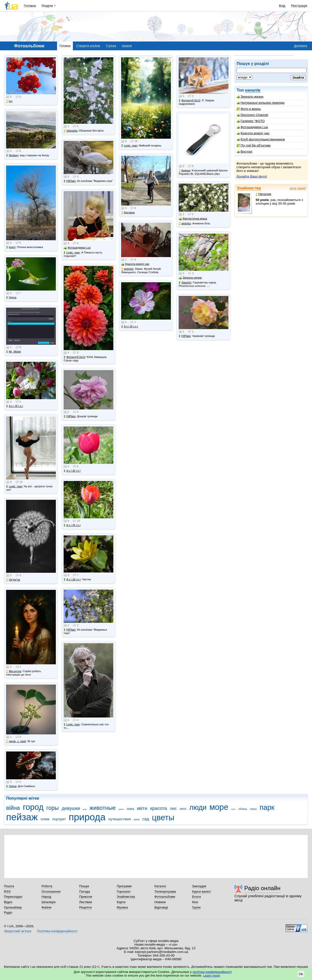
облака (243, 809)
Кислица (128, 213)
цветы (163, 818)
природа (87, 817)
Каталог (160, 886)
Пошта (9, 886)
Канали (127, 46)
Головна (30, 6)
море (219, 807)
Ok (301, 974)
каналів (253, 90)
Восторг (245, 151)
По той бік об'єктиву (254, 145)
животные (102, 808)
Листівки (86, 902)
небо (233, 809)
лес (173, 808)
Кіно (195, 902)
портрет (59, 819)
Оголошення (51, 891)
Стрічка (111, 46)
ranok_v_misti (16, 741)
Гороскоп (124, 891)
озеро (253, 809)
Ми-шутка (14, 671)
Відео (8, 902)
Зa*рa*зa (13, 580)
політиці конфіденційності (212, 972)
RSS (7, 891)
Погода (85, 891)
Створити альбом (88, 46)
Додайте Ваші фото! (252, 176)
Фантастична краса (193, 219)
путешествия (120, 819)
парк (267, 807)
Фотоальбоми (165, 897)
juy (9, 101)
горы (53, 808)
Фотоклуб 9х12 (74, 357)
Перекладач (13, 897)
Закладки (199, 886)
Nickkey (12, 155)
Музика (122, 907)
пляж (45, 819)
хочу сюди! (298, 188)
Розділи (47, 6)
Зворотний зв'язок (18, 931)
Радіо (8, 912)
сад (146, 819)
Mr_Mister (14, 352)
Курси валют (202, 891)
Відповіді (161, 907)
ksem (11, 247)
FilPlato (70, 181)
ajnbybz (127, 269)
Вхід (282, 6)
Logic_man (14, 486)
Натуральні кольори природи (261, 103)
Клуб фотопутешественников (261, 139)
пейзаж (22, 817)
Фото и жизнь (249, 109)
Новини (160, 902)
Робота (47, 886)
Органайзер (13, 907)
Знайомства (249, 188)
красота (159, 808)
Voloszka (70, 131)
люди (198, 807)
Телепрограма (165, 891)
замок (121, 809)
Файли (46, 907)
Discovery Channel (252, 115)
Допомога (301, 46)
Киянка (185, 171)
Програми (124, 886)
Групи (196, 907)
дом (85, 809)
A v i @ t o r (15, 406)
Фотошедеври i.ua (252, 127)
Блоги (197, 897)
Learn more (212, 975)
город (33, 807)
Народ (46, 897)
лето (183, 809)
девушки (71, 808)
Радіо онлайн (262, 888)
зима (130, 809)
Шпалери (48, 902)
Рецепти (86, 907)
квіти (142, 808)
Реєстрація (299, 6)
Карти (121, 902)
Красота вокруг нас (253, 133)
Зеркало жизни (250, 97)
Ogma (11, 297)
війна (13, 808)
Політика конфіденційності (57, 931)
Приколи (86, 897)
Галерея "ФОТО (251, 121)
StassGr (185, 283)
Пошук (84, 886)
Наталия (263, 194)
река (137, 819)
